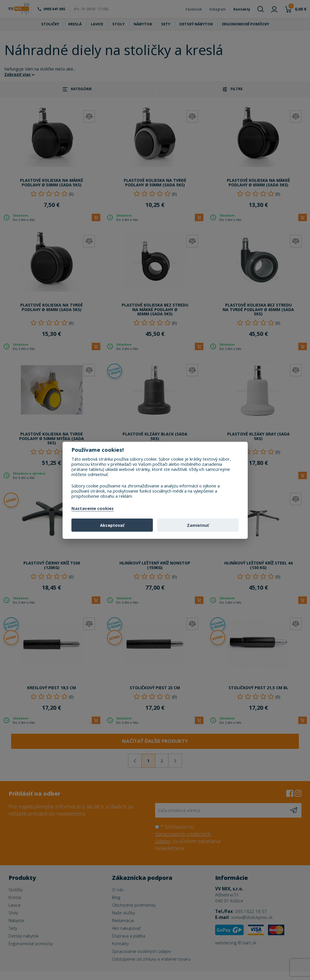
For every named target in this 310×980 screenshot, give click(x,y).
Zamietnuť (198, 525)
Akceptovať (112, 525)
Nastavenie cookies (93, 509)
